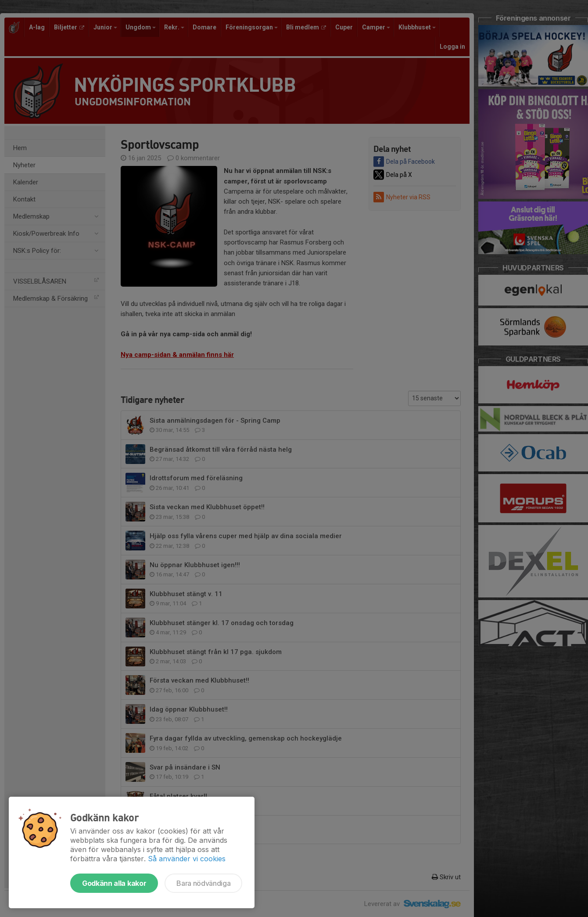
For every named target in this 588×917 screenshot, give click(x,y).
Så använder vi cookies (187, 859)
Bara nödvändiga (203, 883)
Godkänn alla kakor (114, 883)
